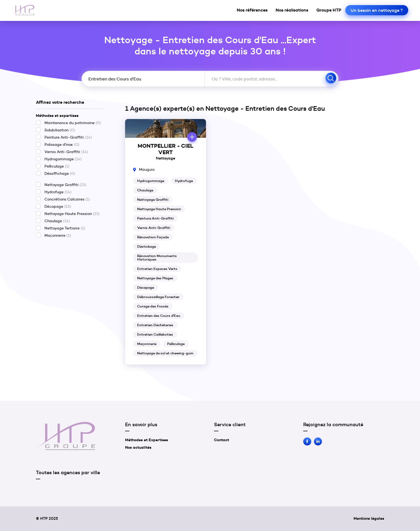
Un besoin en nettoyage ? (377, 10)
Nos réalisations (292, 10)
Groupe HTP (329, 10)
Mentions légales (369, 518)
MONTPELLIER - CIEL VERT (166, 149)
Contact (222, 440)
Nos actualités (138, 447)
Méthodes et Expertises (147, 440)
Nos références (252, 10)
